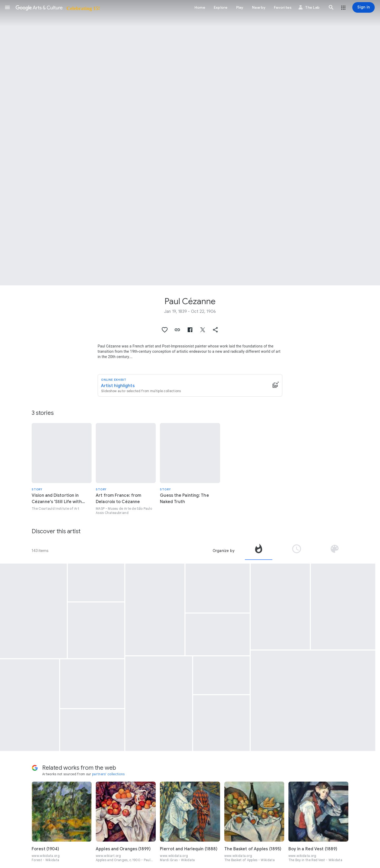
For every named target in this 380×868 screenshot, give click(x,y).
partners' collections (108, 774)
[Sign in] (364, 7)
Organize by (224, 551)
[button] (7, 7)
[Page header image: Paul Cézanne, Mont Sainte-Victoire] (190, 143)
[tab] (259, 551)
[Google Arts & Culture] (57, 7)
